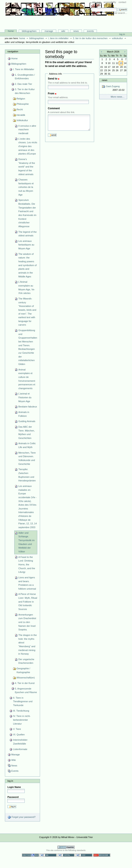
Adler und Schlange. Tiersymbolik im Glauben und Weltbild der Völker (26, 542)
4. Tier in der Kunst (25, 683)
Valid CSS (84, 855)
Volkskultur (117, 38)
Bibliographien (29, 31)
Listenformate (20, 749)
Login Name (14, 787)
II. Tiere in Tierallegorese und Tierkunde (23, 701)
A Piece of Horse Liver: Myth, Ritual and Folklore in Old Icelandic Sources (28, 602)
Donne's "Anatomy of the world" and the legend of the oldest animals (27, 167)
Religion (21, 99)
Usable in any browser (102, 855)
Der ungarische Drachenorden (26, 661)
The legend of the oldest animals (27, 234)
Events (90, 31)
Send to (53, 79)
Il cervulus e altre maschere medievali (27, 130)
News (76, 31)
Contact (122, 2)
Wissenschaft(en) (26, 678)
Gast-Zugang (113, 88)
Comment (54, 108)
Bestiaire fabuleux (28, 407)
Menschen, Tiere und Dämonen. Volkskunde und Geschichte (27, 458)
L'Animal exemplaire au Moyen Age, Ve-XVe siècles (27, 287)
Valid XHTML (66, 855)
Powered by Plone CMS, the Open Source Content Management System (66, 847)
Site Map (97, 2)
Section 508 (30, 855)
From (51, 94)
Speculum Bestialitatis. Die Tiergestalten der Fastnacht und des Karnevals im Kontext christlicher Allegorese (27, 213)
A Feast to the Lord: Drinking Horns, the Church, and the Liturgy (27, 565)
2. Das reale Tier (24, 84)
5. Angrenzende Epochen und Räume (26, 691)
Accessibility (110, 2)
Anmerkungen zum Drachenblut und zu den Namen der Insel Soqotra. (27, 622)
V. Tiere (17, 729)
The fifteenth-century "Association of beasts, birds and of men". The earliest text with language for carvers (27, 312)
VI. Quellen (19, 735)
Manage (49, 31)
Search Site (91, 8)
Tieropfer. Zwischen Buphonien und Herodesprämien (27, 475)
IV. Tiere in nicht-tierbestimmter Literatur (22, 720)
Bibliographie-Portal (60, 21)
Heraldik (21, 115)
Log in (122, 34)
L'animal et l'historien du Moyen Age (25, 397)
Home (11, 31)
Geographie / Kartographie (23, 670)
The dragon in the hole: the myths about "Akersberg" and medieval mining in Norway (27, 644)
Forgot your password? (22, 817)
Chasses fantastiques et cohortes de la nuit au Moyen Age (26, 187)
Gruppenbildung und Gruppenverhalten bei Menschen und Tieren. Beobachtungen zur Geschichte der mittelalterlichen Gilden (28, 347)
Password (13, 797)
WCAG (48, 855)
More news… (118, 97)
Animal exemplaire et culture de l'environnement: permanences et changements (27, 379)
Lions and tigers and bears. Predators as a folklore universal (27, 583)
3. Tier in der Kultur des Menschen (90, 38)
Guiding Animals (27, 421)
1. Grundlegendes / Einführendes (25, 77)
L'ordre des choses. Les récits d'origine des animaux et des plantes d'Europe (28, 146)
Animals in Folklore (24, 414)
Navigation (13, 51)
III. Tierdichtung (21, 711)
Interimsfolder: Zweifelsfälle (20, 742)
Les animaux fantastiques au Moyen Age (26, 245)
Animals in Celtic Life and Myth (27, 445)
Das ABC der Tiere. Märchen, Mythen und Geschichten (27, 432)
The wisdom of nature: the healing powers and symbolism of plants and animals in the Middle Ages (27, 265)
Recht (20, 109)
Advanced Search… (117, 13)
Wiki (63, 31)
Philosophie (23, 104)
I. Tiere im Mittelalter (58, 38)
